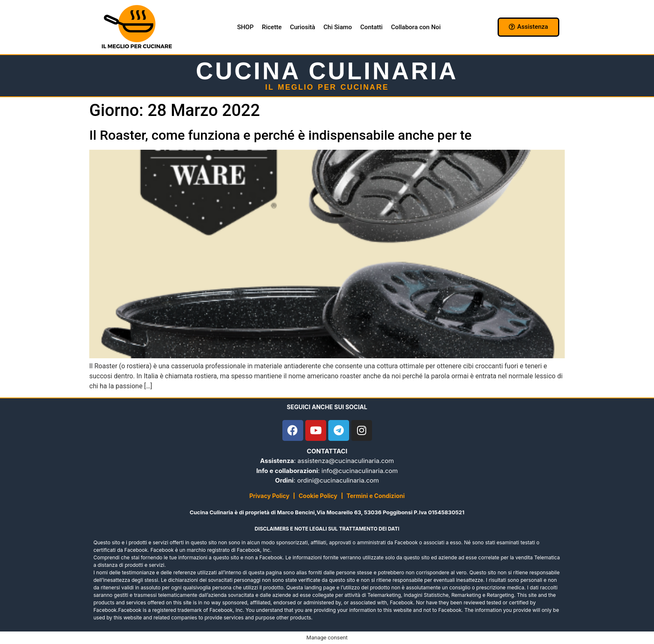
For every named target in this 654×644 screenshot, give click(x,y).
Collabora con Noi (416, 27)
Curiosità (302, 27)
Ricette (272, 27)
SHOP (245, 27)
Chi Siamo (338, 27)
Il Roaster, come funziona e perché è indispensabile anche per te (280, 135)
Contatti (372, 27)
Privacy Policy (269, 496)
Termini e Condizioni (376, 496)
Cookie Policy (318, 496)
